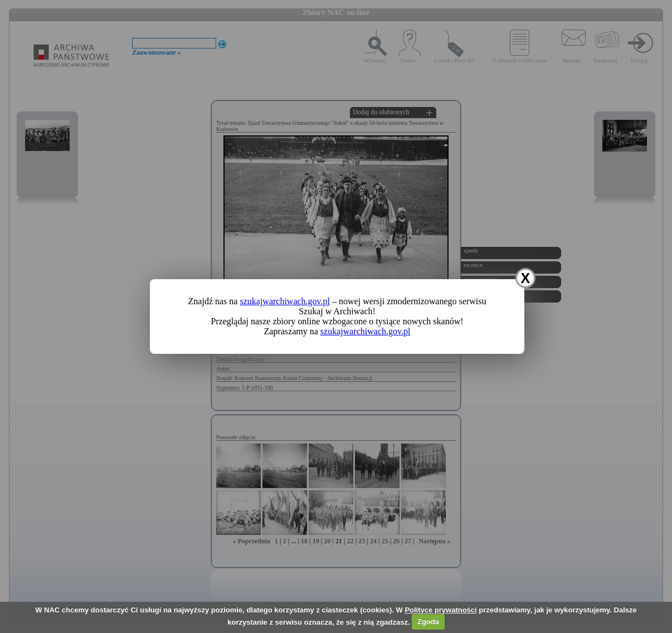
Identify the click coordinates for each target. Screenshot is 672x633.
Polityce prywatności (440, 610)
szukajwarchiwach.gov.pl (285, 301)
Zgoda (428, 622)
